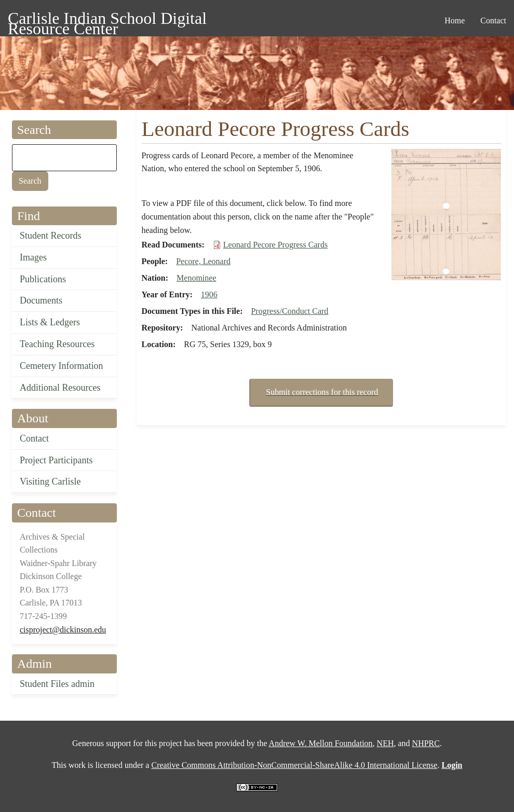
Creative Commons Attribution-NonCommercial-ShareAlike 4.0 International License (294, 765)
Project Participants (56, 460)
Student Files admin (57, 684)
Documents (41, 300)
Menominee (196, 278)
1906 (209, 294)
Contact (34, 438)
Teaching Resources (57, 344)
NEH (385, 743)
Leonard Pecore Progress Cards (275, 245)
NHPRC (426, 743)
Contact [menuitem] (493, 20)
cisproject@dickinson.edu (63, 630)
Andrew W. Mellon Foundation (321, 743)
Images (33, 257)
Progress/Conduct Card (289, 311)
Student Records (51, 236)
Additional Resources (60, 388)
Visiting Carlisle (50, 481)
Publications (43, 279)
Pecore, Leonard (203, 261)
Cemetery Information (61, 366)
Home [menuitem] (455, 20)
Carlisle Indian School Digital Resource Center (107, 20)
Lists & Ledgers (50, 322)
